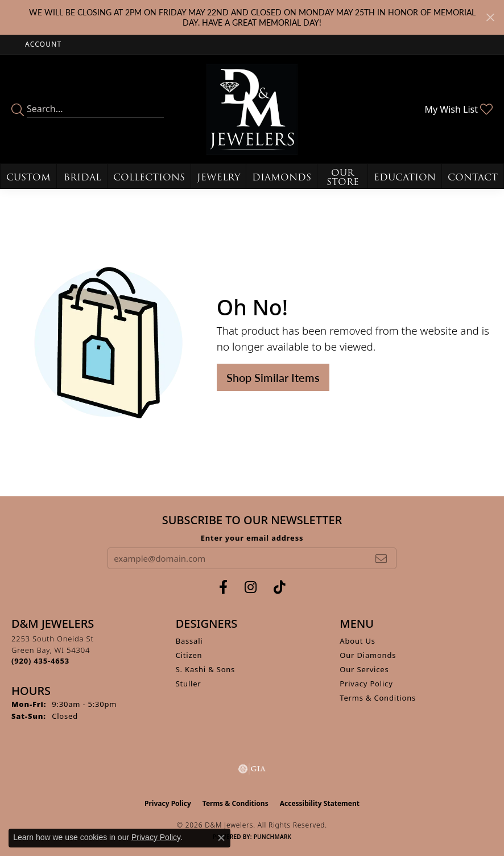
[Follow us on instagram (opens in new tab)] (251, 587)
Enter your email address (252, 538)
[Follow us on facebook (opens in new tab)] (223, 587)
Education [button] (405, 177)
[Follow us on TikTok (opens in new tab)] (280, 587)
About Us (357, 641)
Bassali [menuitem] (189, 641)
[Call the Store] (40, 661)
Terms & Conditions (378, 698)
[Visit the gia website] (252, 769)
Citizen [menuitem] (189, 655)
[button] (42, 45)
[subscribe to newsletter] (381, 558)
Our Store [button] (343, 177)
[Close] (490, 17)
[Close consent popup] (221, 838)
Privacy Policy (366, 684)
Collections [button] (149, 177)
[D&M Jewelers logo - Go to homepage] (252, 109)
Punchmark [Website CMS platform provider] (273, 837)
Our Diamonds (368, 655)
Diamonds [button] (282, 177)
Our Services (364, 669)
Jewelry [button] (218, 177)
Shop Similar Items (273, 377)
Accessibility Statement (320, 803)
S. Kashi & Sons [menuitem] (206, 669)
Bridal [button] (82, 177)
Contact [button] (473, 177)
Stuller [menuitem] (189, 684)
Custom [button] (28, 177)
